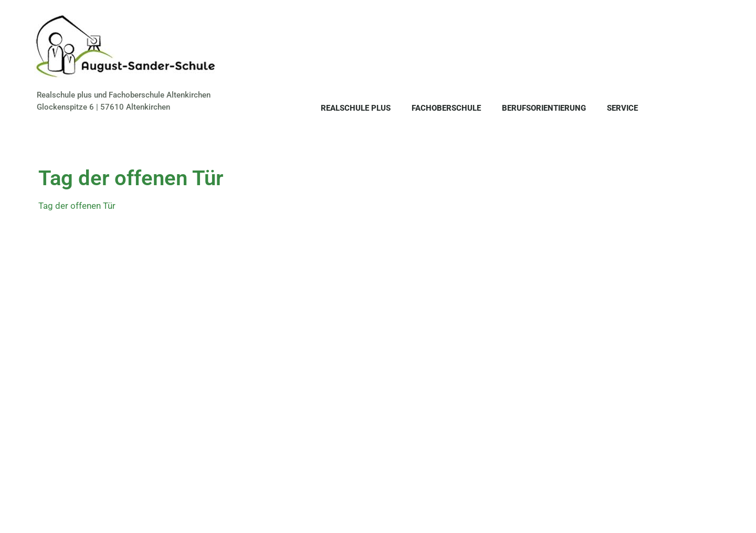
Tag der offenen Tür (77, 206)
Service (622, 108)
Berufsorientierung (544, 108)
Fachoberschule (446, 108)
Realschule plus (356, 108)
